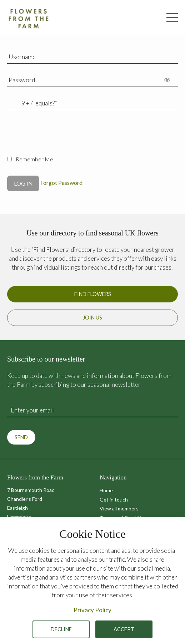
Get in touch (114, 500)
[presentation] (61, 137)
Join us (92, 318)
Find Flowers (93, 294)
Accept (124, 629)
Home (106, 490)
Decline (61, 629)
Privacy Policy (92, 610)
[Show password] (167, 79)
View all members (119, 508)
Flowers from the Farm (29, 19)
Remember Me (30, 159)
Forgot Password (61, 183)
